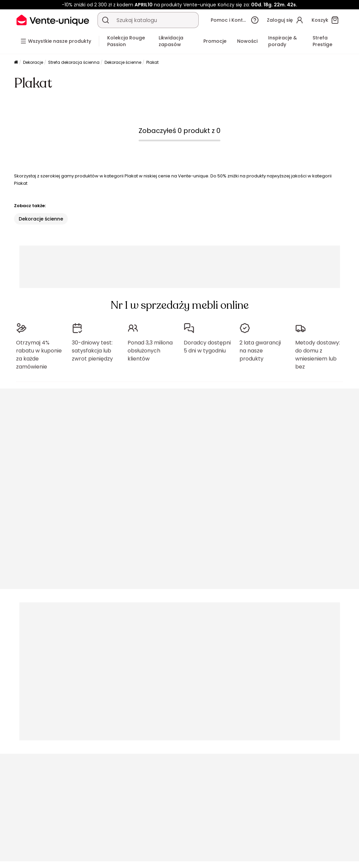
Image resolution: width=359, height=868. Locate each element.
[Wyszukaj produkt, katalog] (106, 20)
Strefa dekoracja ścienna (74, 62)
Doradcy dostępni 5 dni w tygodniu (207, 347)
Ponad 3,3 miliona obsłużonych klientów (150, 351)
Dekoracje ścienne (123, 62)
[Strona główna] (16, 63)
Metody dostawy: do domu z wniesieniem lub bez (318, 355)
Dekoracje (33, 62)
